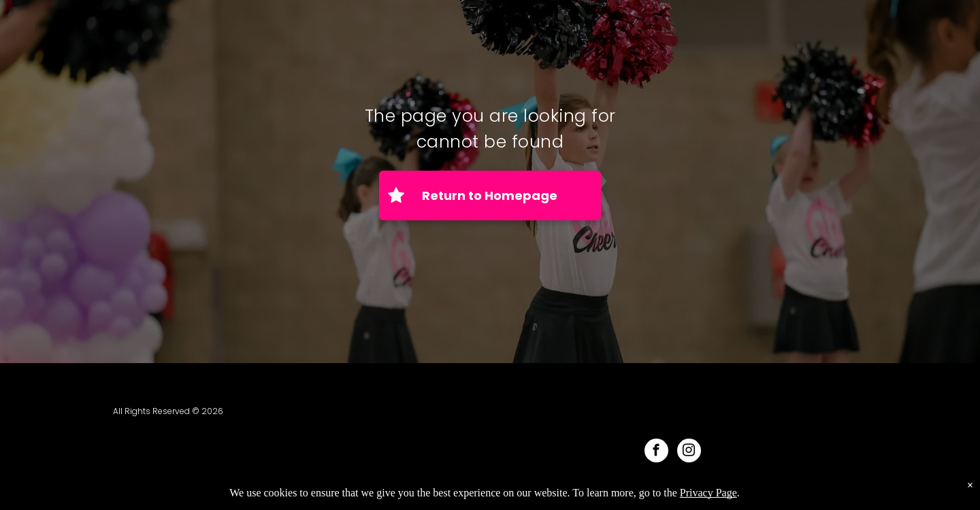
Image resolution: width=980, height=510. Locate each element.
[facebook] (656, 452)
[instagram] (689, 452)
